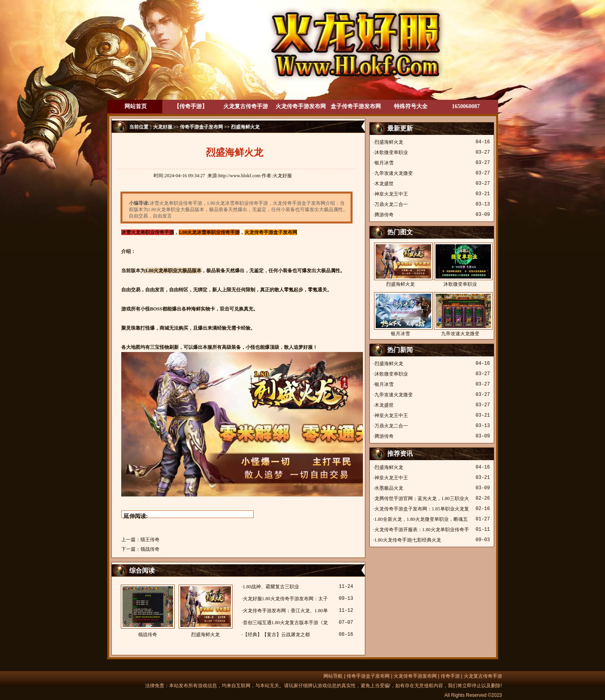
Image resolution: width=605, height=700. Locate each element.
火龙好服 (163, 127)
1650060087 (466, 106)
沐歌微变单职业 (391, 152)
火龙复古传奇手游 (246, 106)
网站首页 (136, 106)
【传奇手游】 (191, 106)
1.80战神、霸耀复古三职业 (271, 587)
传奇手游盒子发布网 (201, 127)
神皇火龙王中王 (391, 194)
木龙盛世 (384, 184)
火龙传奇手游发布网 (301, 106)
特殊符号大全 (411, 106)
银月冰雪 (384, 163)
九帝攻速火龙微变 (394, 173)
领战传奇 (150, 549)
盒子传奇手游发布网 (356, 106)
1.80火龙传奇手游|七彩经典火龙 (408, 540)
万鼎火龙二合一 (391, 204)
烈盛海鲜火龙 (206, 611)
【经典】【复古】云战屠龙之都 (276, 635)
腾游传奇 (384, 215)
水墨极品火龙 (389, 488)
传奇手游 (450, 676)
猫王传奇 (150, 540)
